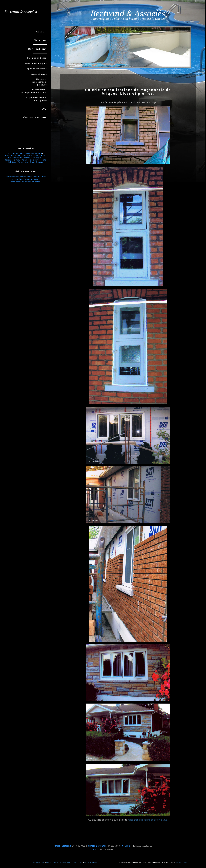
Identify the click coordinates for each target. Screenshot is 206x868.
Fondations (23, 162)
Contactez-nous (35, 117)
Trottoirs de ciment (31, 155)
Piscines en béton (37, 58)
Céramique (36, 158)
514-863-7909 (113, 846)
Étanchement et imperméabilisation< (34, 91)
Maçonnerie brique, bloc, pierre (25, 99)
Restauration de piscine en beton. (25, 182)
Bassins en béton (34, 153)
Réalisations (37, 49)
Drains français (36, 162)
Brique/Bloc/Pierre (21, 158)
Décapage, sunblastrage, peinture (39, 82)
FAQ (44, 109)
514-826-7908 (79, 846)
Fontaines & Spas (13, 155)
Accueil (41, 32)
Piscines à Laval (39, 862)
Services (40, 40)
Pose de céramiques (36, 63)
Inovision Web (181, 862)
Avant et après (39, 74)
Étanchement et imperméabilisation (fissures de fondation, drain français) (25, 178)
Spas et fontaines (37, 69)
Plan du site (78, 862)
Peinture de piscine (31, 160)
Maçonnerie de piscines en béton (59, 862)
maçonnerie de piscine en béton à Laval (148, 820)
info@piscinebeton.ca (142, 846)
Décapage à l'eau (12, 160)
